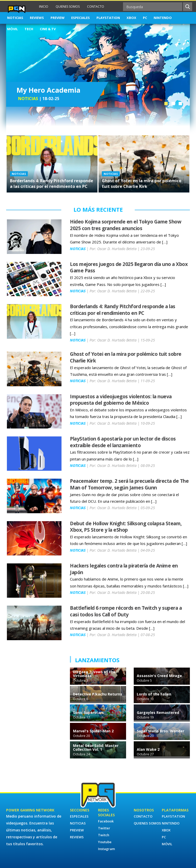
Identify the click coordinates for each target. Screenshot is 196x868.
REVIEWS (37, 18)
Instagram (106, 849)
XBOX (131, 18)
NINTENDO (163, 18)
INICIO (44, 7)
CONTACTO (96, 7)
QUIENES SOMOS (68, 7)
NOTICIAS (15, 18)
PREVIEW (58, 18)
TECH (29, 29)
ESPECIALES (81, 18)
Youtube (105, 842)
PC (145, 18)
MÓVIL (13, 29)
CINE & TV (48, 29)
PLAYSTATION (108, 18)
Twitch (104, 835)
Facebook (106, 821)
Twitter (104, 828)
